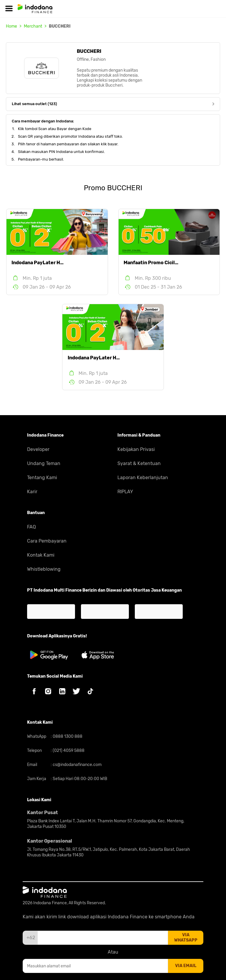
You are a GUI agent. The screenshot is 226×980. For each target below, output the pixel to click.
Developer (38, 449)
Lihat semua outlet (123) (113, 104)
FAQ (31, 527)
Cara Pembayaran (47, 541)
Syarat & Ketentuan (139, 463)
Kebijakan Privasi (136, 449)
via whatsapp (186, 938)
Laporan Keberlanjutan (143, 478)
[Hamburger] (9, 9)
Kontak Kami (41, 555)
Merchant (33, 26)
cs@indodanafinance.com (77, 765)
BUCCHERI (60, 26)
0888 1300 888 (67, 736)
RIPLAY (125, 492)
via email (186, 966)
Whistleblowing (44, 569)
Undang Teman (44, 463)
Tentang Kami (42, 478)
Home (11, 26)
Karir (32, 492)
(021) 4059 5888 (68, 751)
